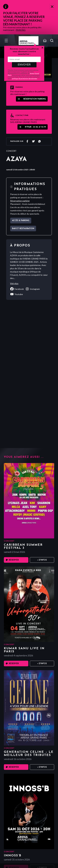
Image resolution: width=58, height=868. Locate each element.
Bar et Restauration (23, 229)
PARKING (21, 30)
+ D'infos (42, 560)
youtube (16, 294)
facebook (17, 289)
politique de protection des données (25, 79)
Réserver (14, 560)
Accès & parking (21, 221)
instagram (33, 289)
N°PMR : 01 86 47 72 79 (35, 127)
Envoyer (24, 65)
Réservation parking (35, 99)
